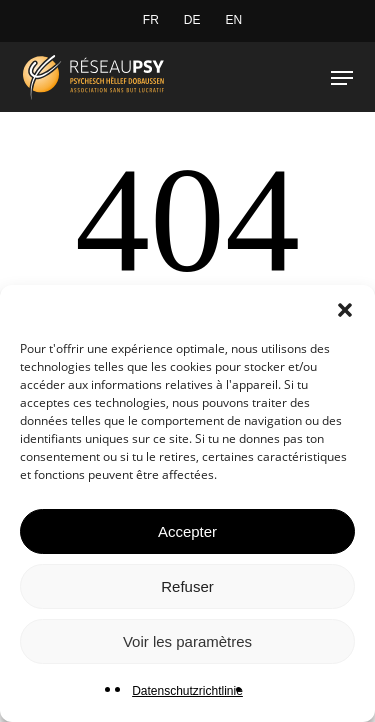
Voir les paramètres (187, 641)
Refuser (187, 586)
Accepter (187, 531)
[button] (345, 310)
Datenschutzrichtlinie (187, 691)
